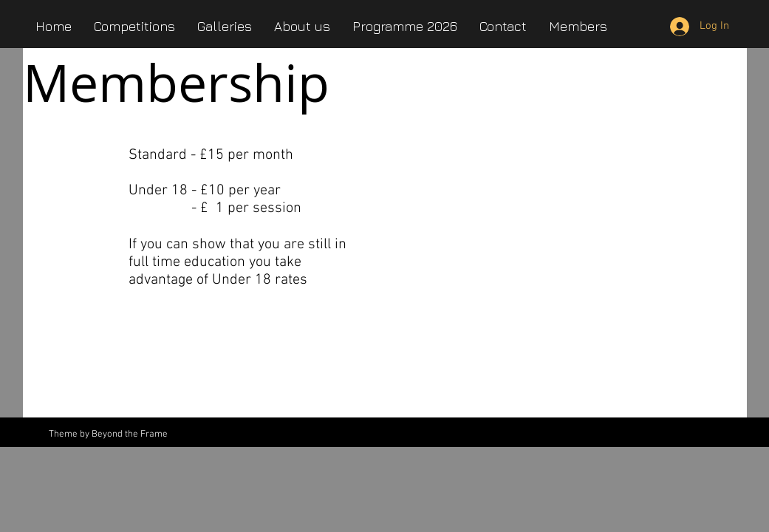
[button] (302, 26)
